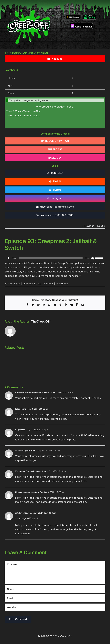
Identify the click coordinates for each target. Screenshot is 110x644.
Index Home (21, 409)
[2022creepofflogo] (29, 4)
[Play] (9, 258)
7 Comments (62, 284)
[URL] (55, 607)
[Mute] (93, 258)
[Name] (55, 589)
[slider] (51, 258)
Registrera (20, 430)
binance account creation (27, 492)
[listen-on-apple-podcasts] (81, 24)
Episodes (49, 284)
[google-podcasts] (73, 16)
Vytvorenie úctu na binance (28, 471)
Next (100, 226)
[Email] (55, 598)
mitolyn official (22, 513)
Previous (89, 226)
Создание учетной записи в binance (32, 392)
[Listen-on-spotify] (90, 15)
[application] (55, 258)
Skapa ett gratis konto (26, 450)
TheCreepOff (14, 284)
